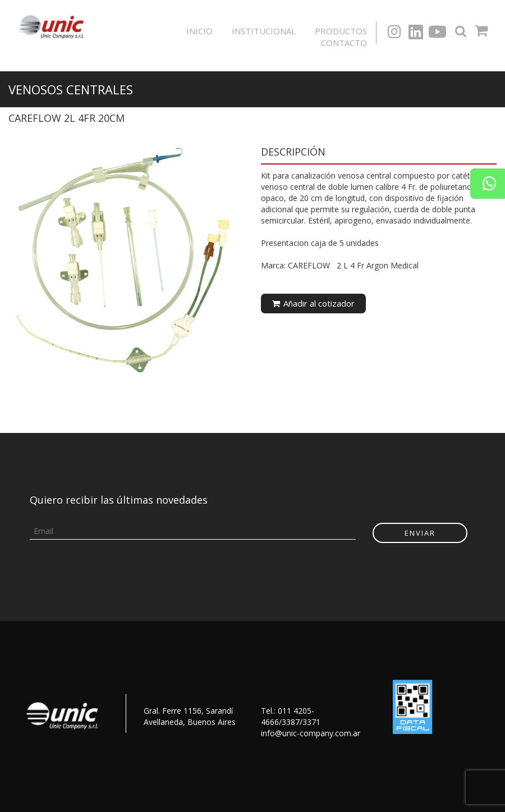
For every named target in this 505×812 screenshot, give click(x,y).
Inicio (199, 31)
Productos (341, 31)
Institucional (264, 31)
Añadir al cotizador (313, 303)
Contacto (344, 43)
